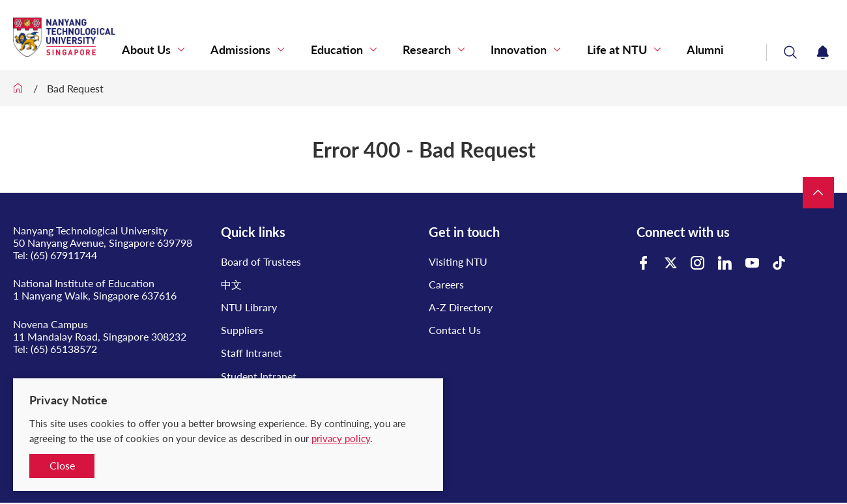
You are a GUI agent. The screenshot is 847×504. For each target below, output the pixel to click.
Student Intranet (259, 376)
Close (62, 465)
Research (472, 47)
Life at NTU (636, 47)
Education (395, 47)
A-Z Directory (461, 307)
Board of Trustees (261, 261)
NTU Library (249, 307)
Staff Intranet (251, 353)
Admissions (313, 47)
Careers (446, 284)
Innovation (551, 47)
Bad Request (75, 88)
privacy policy (341, 438)
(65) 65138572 (64, 349)
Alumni (711, 47)
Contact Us (455, 330)
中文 (231, 284)
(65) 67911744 (64, 255)
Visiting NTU (458, 261)
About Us (232, 47)
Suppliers (242, 330)
